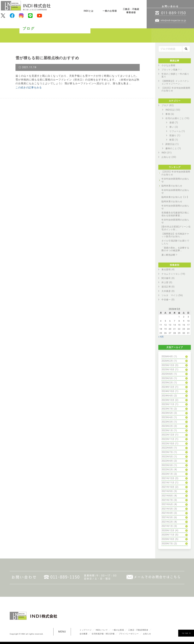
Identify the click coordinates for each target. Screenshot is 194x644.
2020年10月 (168, 539)
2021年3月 (167, 517)
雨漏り (173, 136)
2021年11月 (168, 483)
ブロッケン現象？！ (172, 70)
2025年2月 (167, 383)
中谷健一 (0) (168, 300)
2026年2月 (167, 361)
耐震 (172, 140)
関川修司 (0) (168, 278)
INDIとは (89, 11)
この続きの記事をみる (29, 87)
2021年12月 (168, 478)
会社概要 (84, 634)
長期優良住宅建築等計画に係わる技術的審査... (176, 214)
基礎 (172, 123)
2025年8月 (167, 374)
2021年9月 (167, 491)
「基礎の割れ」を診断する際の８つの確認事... (176, 249)
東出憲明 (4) (168, 270)
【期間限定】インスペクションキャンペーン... (176, 82)
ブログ (165, 105)
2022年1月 (167, 474)
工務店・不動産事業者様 (131, 11)
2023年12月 (168, 400)
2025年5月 (167, 378)
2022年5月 (167, 457)
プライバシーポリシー (133, 634)
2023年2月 (167, 426)
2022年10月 (168, 444)
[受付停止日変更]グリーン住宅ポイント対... (175, 228)
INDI (164, 153)
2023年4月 (167, 417)
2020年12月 (168, 531)
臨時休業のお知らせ (172, 186)
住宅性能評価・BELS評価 (105, 634)
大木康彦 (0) (168, 291)
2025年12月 (168, 365)
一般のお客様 (110, 11)
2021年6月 (167, 504)
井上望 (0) (167, 282)
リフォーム (175, 131)
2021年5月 (167, 509)
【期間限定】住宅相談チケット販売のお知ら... (176, 235)
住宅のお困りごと (175, 118)
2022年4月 (167, 461)
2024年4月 (167, 396)
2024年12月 (168, 387)
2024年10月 (168, 391)
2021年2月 (167, 522)
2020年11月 (168, 535)
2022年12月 (168, 435)
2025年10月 (168, 370)
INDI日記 (170, 110)
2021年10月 (168, 487)
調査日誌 (170, 144)
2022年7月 (167, 452)
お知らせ (166, 157)
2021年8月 (167, 496)
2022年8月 (167, 448)
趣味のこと (171, 148)
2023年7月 (167, 409)
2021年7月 (167, 500)
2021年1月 (167, 526)
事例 (168, 114)
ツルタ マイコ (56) (172, 295)
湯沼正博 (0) (168, 287)
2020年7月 (167, 544)
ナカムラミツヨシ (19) (174, 274)
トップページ (86, 630)
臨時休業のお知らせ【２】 (176, 197)
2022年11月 (168, 439)
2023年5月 (167, 413)
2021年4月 (167, 513)
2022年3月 (167, 465)
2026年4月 (167, 356)
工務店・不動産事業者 (143, 630)
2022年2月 (167, 470)
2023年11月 (168, 404)
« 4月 (161, 337)
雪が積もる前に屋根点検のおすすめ (50, 58)
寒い (172, 127)
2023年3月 (167, 422)
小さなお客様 (169, 65)
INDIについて (104, 630)
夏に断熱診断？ (170, 255)
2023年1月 (167, 431)
